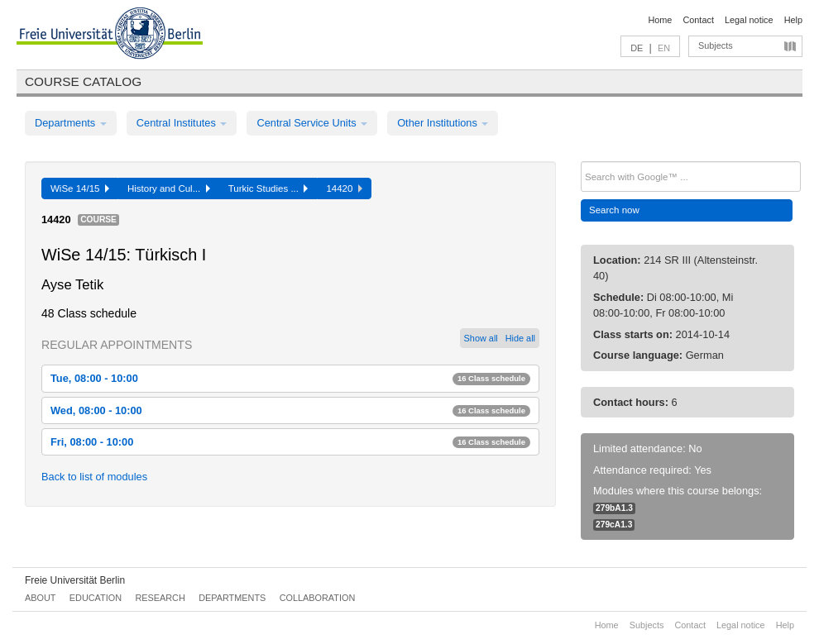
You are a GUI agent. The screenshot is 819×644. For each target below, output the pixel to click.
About (40, 598)
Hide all (520, 338)
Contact (698, 20)
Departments (71, 123)
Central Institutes (182, 123)
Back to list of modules (94, 477)
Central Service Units (312, 123)
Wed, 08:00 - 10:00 (290, 410)
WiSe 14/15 (80, 188)
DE (637, 48)
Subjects (716, 45)
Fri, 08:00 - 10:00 (290, 442)
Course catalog (83, 81)
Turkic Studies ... (268, 188)
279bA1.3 (614, 508)
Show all (481, 338)
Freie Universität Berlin (75, 580)
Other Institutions (443, 123)
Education (96, 598)
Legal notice (749, 20)
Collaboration (318, 598)
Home (660, 20)
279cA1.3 (614, 525)
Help (793, 20)
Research (160, 598)
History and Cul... (169, 188)
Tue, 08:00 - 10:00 (290, 378)
